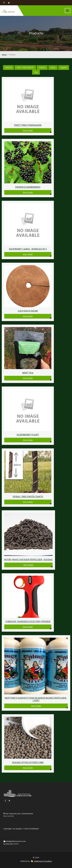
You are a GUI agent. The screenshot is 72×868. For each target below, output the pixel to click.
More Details (28, 130)
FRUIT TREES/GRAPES (25, 67)
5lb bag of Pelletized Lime (28, 762)
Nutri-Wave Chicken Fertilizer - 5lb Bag (28, 560)
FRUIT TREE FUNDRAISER (28, 125)
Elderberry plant (28, 435)
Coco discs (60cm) (28, 311)
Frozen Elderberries (28, 187)
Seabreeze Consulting (41, 861)
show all (9, 67)
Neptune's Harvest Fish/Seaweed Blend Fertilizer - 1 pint (36, 699)
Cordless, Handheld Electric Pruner (28, 621)
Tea (36, 72)
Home (4, 55)
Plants (53, 67)
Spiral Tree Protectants (28, 497)
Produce (42, 67)
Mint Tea (28, 373)
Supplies (64, 67)
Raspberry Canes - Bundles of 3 (28, 249)
